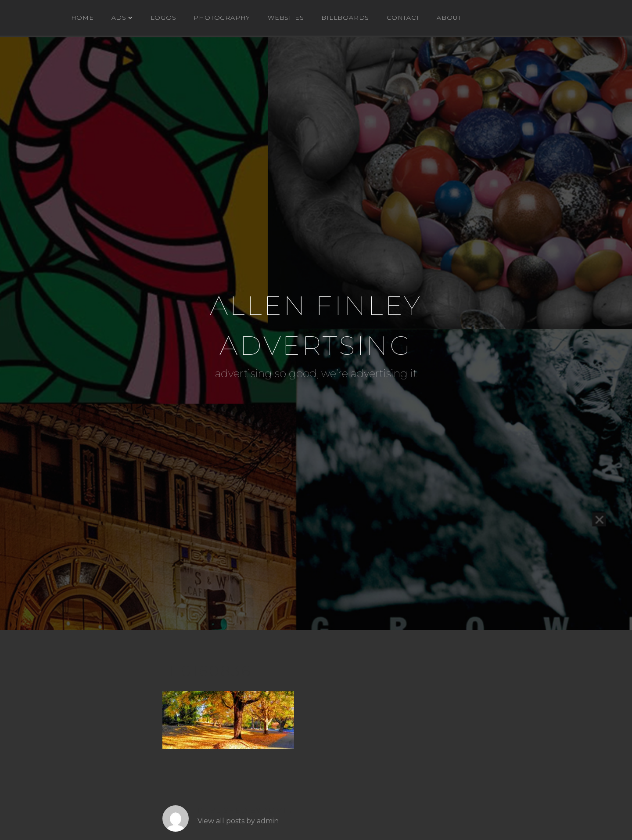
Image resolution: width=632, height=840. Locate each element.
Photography (222, 18)
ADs (119, 18)
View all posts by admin (238, 821)
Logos (163, 18)
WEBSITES (286, 18)
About (449, 18)
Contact (403, 18)
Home (83, 18)
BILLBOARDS (345, 18)
